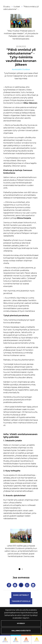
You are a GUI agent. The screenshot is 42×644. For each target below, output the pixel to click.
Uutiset (17, 7)
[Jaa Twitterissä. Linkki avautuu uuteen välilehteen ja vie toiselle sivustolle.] (21, 586)
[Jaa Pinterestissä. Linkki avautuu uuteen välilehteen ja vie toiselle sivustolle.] (15, 586)
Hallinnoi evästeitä (21, 631)
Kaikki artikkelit (21, 595)
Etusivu (7, 7)
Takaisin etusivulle (21, 601)
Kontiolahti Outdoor (21, 69)
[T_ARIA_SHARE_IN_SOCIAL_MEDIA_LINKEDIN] (33, 586)
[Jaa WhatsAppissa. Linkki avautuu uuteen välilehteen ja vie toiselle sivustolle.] (27, 586)
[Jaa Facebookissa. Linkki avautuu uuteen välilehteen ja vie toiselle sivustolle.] (9, 586)
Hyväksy (21, 623)
